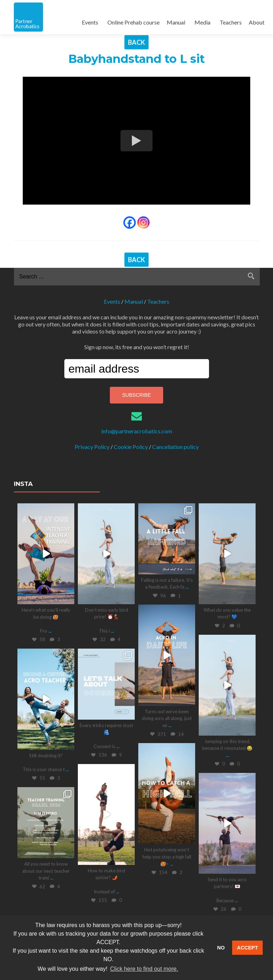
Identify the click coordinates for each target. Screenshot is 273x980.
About (257, 22)
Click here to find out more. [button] (144, 969)
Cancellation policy (175, 447)
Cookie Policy (131, 447)
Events (90, 22)
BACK (136, 42)
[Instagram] (143, 223)
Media (202, 22)
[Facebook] (130, 223)
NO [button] (221, 948)
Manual (176, 22)
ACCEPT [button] (248, 948)
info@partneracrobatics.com (137, 431)
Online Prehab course (133, 22)
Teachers (231, 22)
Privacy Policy (92, 447)
